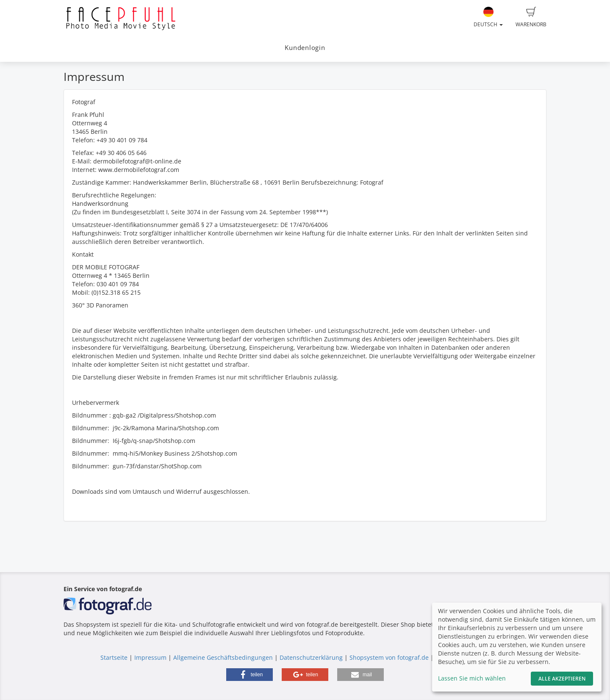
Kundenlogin (305, 48)
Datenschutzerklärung (311, 657)
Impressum (150, 657)
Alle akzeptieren (562, 679)
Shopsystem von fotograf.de (389, 657)
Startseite (114, 657)
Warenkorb (531, 17)
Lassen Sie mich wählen (472, 678)
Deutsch (488, 17)
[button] (250, 675)
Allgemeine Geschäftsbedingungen (223, 657)
